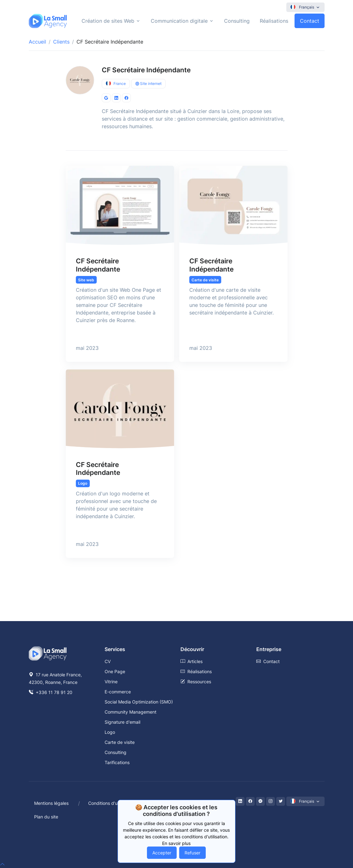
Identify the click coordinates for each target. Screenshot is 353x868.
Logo (110, 732)
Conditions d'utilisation (111, 803)
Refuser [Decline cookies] (192, 853)
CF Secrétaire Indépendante (146, 70)
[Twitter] (281, 801)
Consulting (237, 21)
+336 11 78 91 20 (51, 692)
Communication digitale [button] (179, 21)
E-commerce (118, 692)
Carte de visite (120, 742)
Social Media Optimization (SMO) (139, 702)
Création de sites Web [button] (108, 21)
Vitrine (111, 682)
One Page (115, 671)
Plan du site (46, 817)
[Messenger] (260, 801)
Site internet (148, 84)
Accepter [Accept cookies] (162, 853)
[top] (3, 864)
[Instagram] (271, 801)
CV (108, 661)
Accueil (37, 42)
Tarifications (117, 762)
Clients (61, 42)
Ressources (196, 682)
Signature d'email (122, 722)
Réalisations (274, 21)
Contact (310, 21)
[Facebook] (250, 801)
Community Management (131, 712)
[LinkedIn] (240, 801)
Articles (192, 661)
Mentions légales (51, 803)
